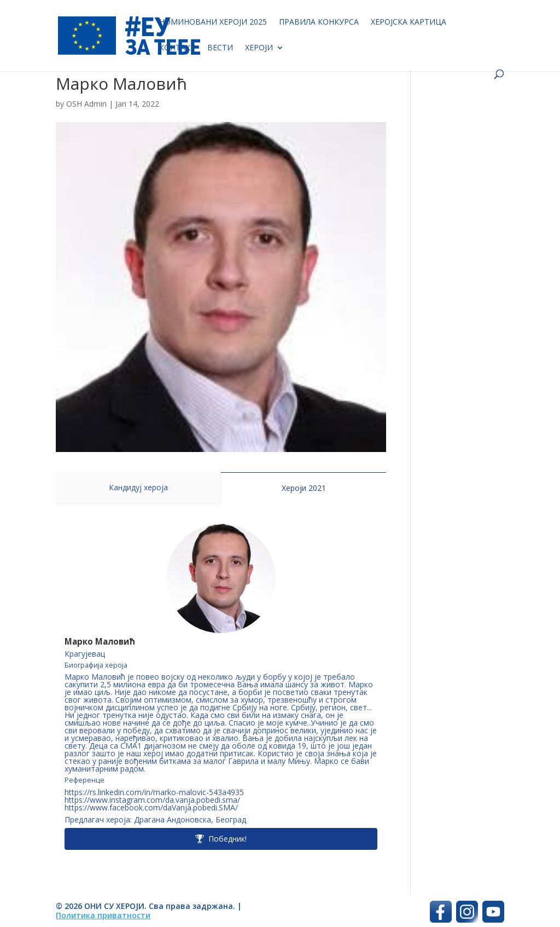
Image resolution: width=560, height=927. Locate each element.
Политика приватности (103, 915)
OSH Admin (86, 104)
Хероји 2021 (304, 488)
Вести (220, 48)
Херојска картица (409, 22)
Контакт (177, 48)
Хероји (259, 48)
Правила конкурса (319, 22)
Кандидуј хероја (138, 487)
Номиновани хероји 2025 (213, 22)
